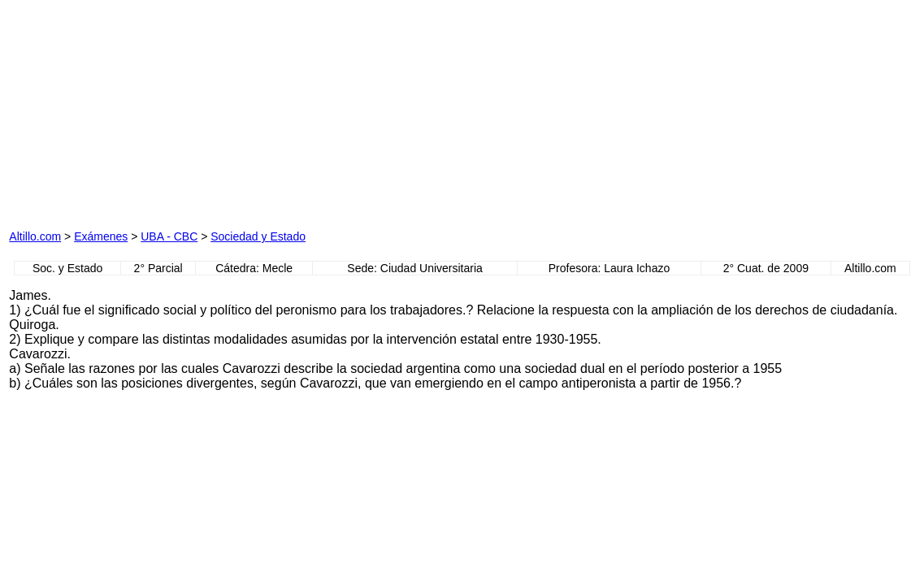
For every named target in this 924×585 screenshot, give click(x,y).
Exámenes (101, 236)
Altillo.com (35, 236)
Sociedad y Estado (258, 236)
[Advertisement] (194, 110)
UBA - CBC (169, 236)
